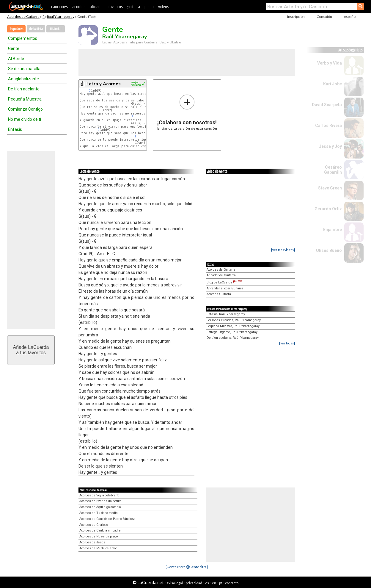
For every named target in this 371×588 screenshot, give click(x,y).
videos (164, 7)
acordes (79, 7)
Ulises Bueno (329, 250)
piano (149, 7)
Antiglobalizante (23, 79)
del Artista (36, 29)
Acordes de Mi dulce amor (98, 548)
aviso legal (175, 583)
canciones (59, 7)
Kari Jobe (333, 84)
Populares (16, 29)
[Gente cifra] (198, 567)
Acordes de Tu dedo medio (98, 513)
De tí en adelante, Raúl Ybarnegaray (233, 338)
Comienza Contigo (25, 109)
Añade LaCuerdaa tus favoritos (31, 350)
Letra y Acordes (104, 84)
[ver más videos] (283, 250)
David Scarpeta (327, 105)
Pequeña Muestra (25, 99)
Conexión (324, 17)
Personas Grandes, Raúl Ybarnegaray (234, 320)
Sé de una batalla (24, 69)
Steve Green (330, 188)
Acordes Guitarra (219, 294)
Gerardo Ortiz (328, 209)
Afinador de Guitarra (221, 275)
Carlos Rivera (328, 126)
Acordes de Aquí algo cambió (100, 507)
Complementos (23, 38)
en (214, 583)
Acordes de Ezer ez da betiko (100, 501)
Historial (56, 29)
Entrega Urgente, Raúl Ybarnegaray (232, 332)
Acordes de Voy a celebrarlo (99, 495)
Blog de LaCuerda (225, 282)
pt (221, 583)
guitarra (134, 7)
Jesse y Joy (330, 146)
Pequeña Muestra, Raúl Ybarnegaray (233, 326)
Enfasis (15, 129)
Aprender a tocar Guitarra (225, 288)
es (207, 583)
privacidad (194, 583)
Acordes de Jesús (92, 542)
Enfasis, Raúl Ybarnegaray (226, 314)
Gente (14, 48)
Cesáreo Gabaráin (333, 170)
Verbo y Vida (330, 63)
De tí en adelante (24, 89)
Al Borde (16, 59)
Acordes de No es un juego (99, 536)
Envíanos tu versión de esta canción (187, 112)
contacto (232, 583)
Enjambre (333, 230)
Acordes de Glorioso (94, 525)
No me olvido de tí (25, 119)
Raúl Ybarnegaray (61, 17)
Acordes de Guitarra (23, 17)
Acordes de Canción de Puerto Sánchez (107, 519)
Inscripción (296, 17)
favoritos (115, 7)
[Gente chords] (177, 567)
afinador (97, 7)
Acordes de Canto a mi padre (100, 530)
